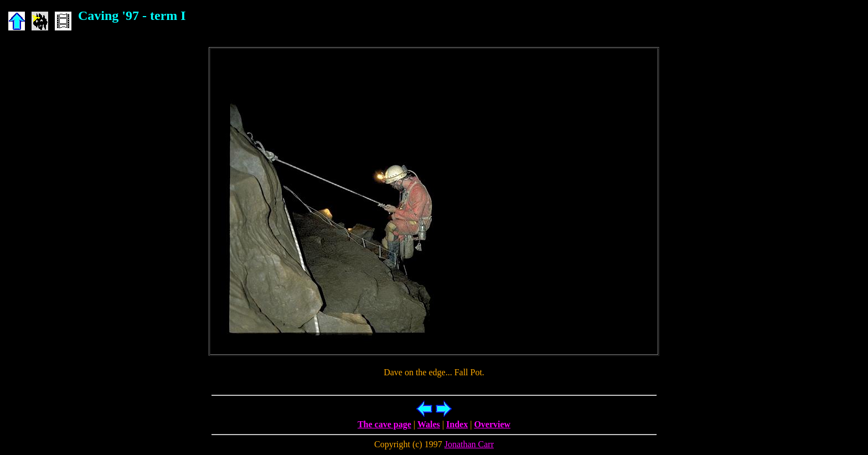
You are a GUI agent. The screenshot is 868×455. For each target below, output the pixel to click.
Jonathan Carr (469, 444)
